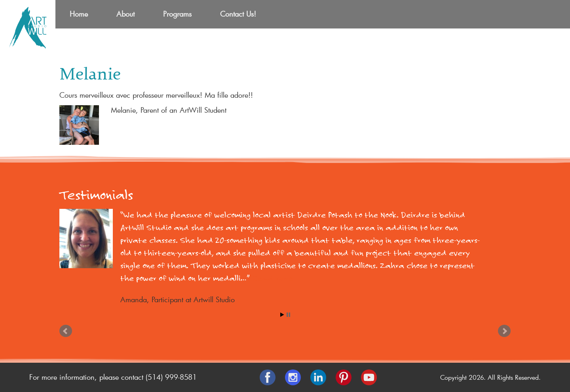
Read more (273, 278)
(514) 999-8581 (171, 377)
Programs (177, 14)
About (125, 14)
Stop (288, 315)
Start (282, 315)
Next (504, 331)
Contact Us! (238, 14)
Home (79, 14)
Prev (66, 331)
